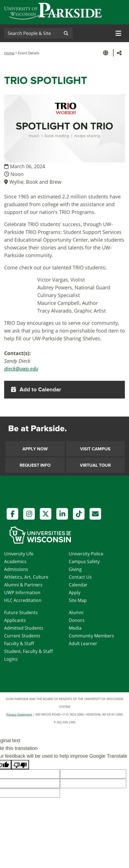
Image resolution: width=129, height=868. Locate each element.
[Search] (32, 33)
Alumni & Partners (23, 585)
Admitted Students (24, 628)
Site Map (78, 600)
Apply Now (35, 449)
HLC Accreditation (23, 600)
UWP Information (22, 593)
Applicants (15, 620)
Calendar (78, 585)
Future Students (21, 612)
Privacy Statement (19, 714)
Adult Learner (83, 644)
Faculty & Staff (19, 644)
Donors (77, 620)
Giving (75, 569)
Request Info (35, 465)
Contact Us (80, 577)
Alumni (76, 612)
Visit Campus (95, 449)
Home (9, 53)
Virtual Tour (95, 465)
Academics (15, 561)
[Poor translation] (20, 765)
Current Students (22, 636)
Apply (75, 593)
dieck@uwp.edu (21, 369)
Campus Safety (84, 561)
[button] (107, 53)
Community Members (91, 636)
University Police (86, 554)
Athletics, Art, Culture (26, 577)
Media (75, 628)
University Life (19, 554)
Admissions (16, 569)
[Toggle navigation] (118, 33)
